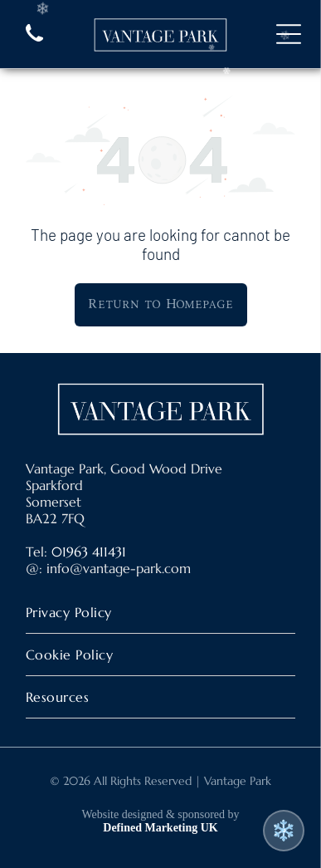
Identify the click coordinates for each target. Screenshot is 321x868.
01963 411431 (89, 552)
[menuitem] (160, 613)
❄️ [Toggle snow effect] (284, 831)
